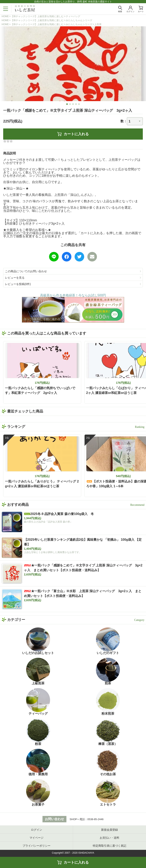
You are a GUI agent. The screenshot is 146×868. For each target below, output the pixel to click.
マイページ (36, 838)
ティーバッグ (73, 16)
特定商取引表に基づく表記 (109, 846)
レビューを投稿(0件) (18, 284)
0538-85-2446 (95, 819)
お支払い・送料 (109, 838)
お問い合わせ (54, 819)
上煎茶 (98, 24)
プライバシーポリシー (36, 846)
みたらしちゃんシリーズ (79, 20)
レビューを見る (15, 278)
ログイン (36, 830)
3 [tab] (73, 104)
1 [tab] (67, 104)
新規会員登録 (109, 830)
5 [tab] (79, 104)
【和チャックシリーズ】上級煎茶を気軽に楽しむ (37, 16)
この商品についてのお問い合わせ (26, 271)
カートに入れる (73, 134)
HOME (5, 16)
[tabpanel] (73, 64)
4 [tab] (76, 104)
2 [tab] (70, 104)
